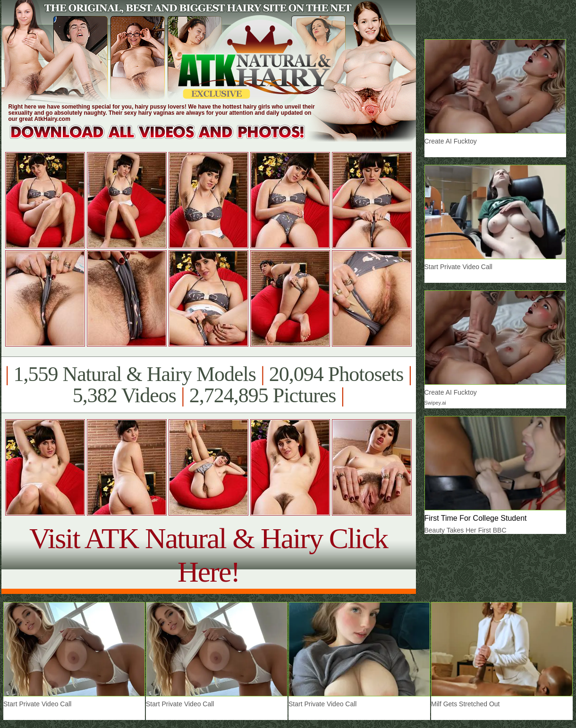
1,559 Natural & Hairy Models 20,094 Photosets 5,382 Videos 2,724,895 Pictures (208, 385)
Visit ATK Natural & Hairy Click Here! (208, 555)
